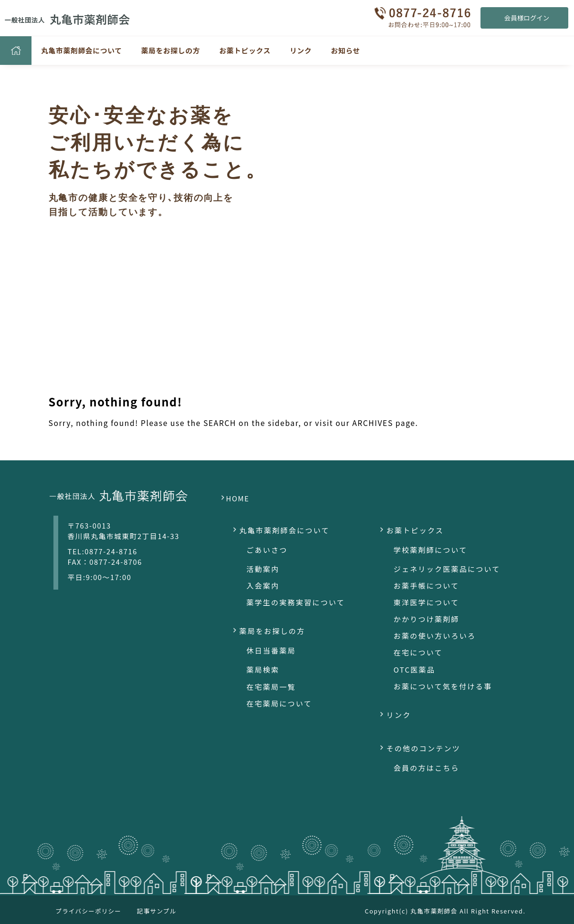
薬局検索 (263, 670)
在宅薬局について (280, 703)
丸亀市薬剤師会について (82, 50)
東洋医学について (427, 602)
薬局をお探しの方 (171, 50)
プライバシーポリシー (89, 911)
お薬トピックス (245, 50)
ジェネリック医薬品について (447, 569)
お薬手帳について (427, 586)
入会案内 (263, 586)
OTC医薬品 (414, 670)
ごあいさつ (267, 550)
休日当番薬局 (271, 650)
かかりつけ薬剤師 (427, 619)
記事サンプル (157, 911)
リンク (301, 50)
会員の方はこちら (427, 768)
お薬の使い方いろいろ (435, 636)
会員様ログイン (527, 18)
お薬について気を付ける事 (443, 686)
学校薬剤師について (431, 550)
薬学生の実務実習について (296, 602)
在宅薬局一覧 (271, 687)
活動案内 (263, 569)
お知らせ (346, 50)
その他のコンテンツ (423, 748)
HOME (238, 498)
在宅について (418, 652)
